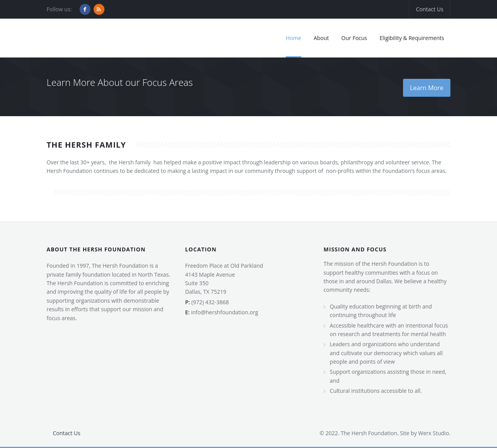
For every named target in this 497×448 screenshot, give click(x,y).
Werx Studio (433, 433)
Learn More (427, 88)
